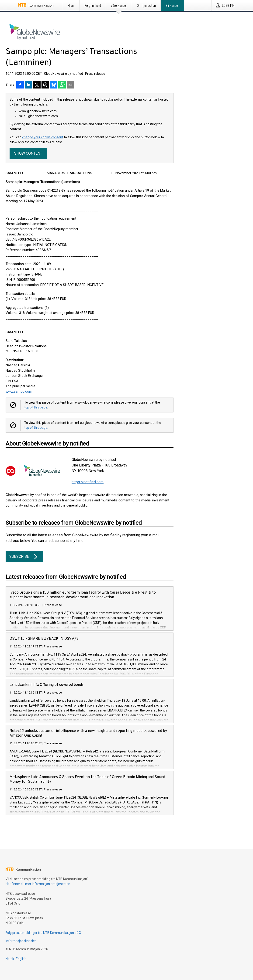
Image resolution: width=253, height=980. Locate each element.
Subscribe (24, 557)
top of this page (36, 407)
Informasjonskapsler (21, 941)
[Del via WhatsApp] (62, 85)
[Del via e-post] (70, 85)
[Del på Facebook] (20, 85)
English (21, 959)
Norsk (10, 959)
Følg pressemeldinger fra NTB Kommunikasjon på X (43, 933)
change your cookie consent (43, 137)
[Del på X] (37, 85)
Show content (28, 153)
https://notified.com (88, 482)
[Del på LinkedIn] (28, 85)
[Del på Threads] (45, 85)
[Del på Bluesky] (54, 85)
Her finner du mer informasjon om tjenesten (38, 884)
